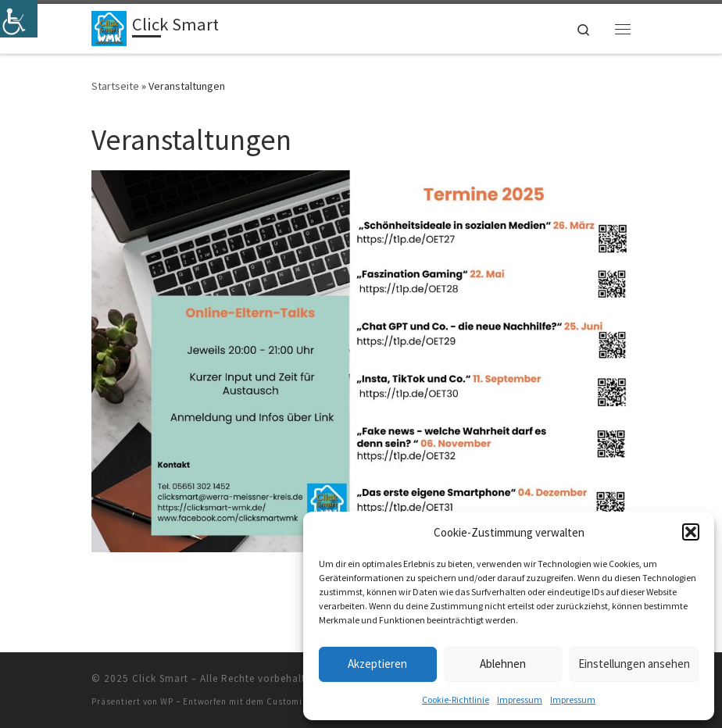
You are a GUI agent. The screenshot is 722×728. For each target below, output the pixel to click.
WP (167, 701)
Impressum (520, 699)
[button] (691, 532)
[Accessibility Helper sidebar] (19, 19)
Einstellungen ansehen (634, 664)
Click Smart (160, 678)
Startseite (115, 86)
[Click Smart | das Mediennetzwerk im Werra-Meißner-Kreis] (109, 27)
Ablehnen (503, 664)
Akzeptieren (377, 664)
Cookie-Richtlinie (456, 699)
